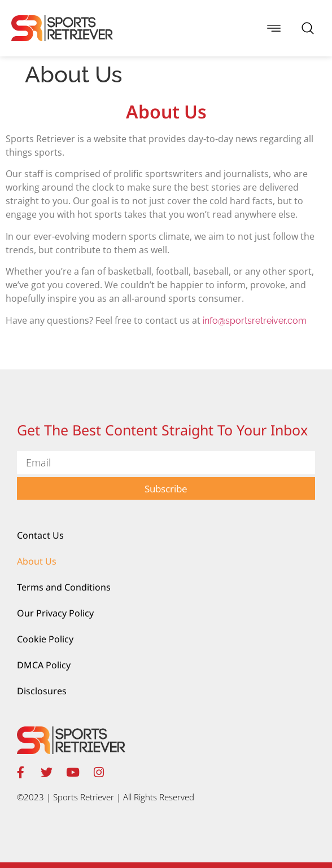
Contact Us (40, 535)
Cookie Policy (45, 639)
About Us (37, 561)
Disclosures (42, 691)
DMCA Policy (44, 665)
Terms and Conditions (64, 587)
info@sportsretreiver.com (255, 321)
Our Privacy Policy (55, 613)
